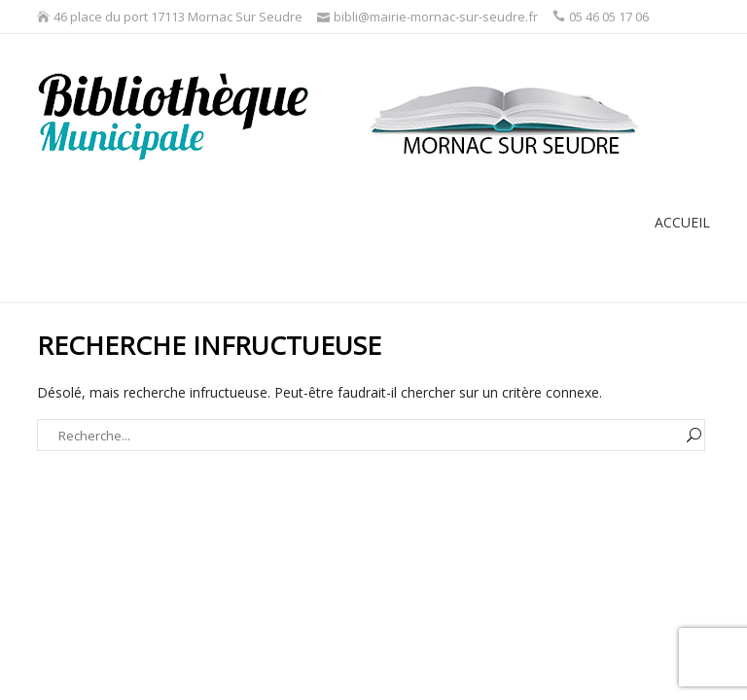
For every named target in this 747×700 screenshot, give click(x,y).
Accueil (682, 222)
